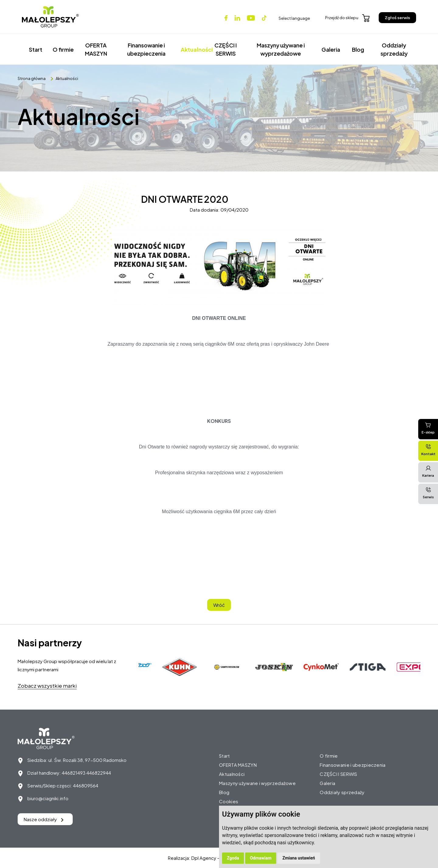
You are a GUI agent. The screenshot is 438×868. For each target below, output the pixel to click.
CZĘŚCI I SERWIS (226, 49)
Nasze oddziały (44, 819)
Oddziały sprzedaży (394, 49)
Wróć (219, 605)
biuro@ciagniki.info (48, 798)
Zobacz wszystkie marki (47, 686)
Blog (358, 49)
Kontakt (428, 450)
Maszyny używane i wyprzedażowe (281, 49)
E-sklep (428, 428)
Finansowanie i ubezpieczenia (146, 49)
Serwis (428, 493)
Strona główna (32, 78)
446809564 (86, 785)
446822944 (99, 773)
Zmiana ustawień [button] (299, 858)
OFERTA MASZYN (96, 49)
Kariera (428, 471)
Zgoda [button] (233, 858)
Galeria (331, 49)
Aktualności (194, 49)
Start (36, 49)
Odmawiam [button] (261, 858)
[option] (181, 667)
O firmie (63, 49)
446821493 (74, 773)
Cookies (229, 801)
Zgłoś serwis (397, 18)
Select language (294, 18)
